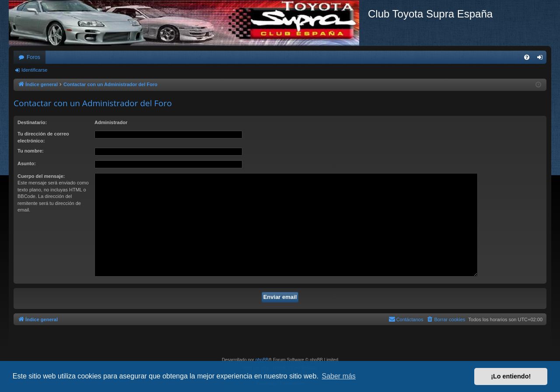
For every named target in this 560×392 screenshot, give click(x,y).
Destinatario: (32, 122)
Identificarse (34, 70)
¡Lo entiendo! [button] (511, 376)
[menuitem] (527, 57)
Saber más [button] (339, 376)
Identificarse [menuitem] (542, 59)
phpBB (262, 360)
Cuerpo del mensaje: (41, 176)
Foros (33, 57)
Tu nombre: (31, 151)
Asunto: (27, 163)
